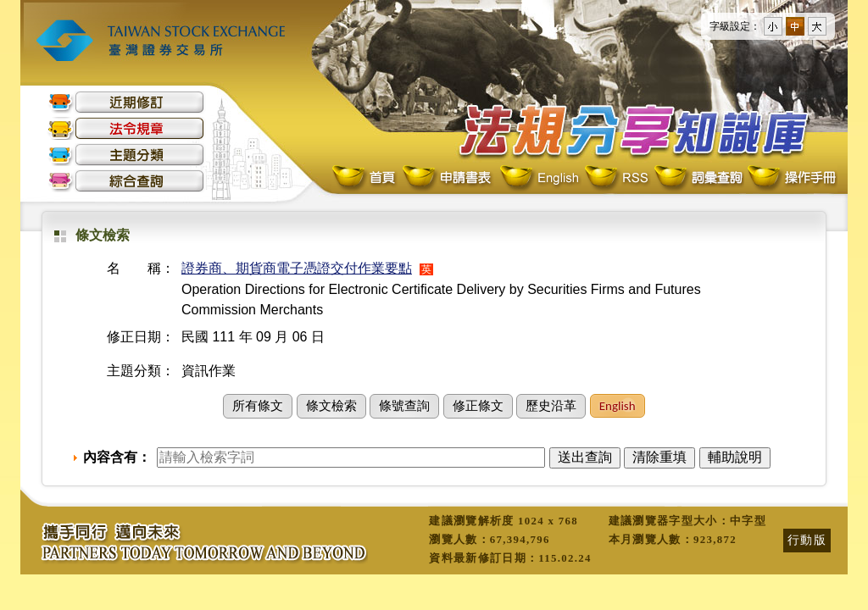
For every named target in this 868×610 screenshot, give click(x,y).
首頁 (365, 178)
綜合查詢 (126, 181)
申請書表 (448, 178)
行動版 (807, 540)
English (539, 178)
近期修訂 (126, 102)
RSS (616, 178)
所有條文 (258, 406)
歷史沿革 (551, 406)
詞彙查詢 (698, 178)
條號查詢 (404, 406)
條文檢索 (331, 406)
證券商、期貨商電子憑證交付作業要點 (297, 268)
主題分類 (126, 155)
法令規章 (126, 128)
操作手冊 (791, 178)
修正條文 (478, 406)
